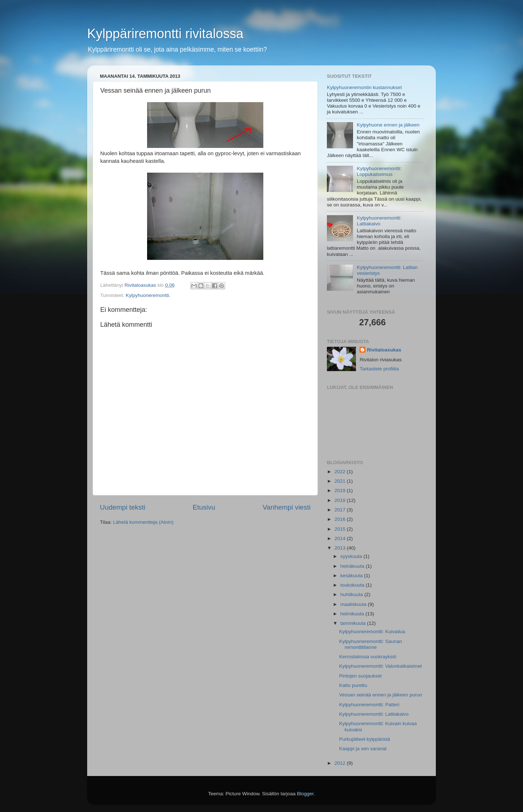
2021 (341, 481)
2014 (341, 538)
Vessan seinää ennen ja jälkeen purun (381, 695)
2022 (341, 472)
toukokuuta (353, 585)
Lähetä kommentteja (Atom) (143, 522)
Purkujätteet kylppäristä (365, 739)
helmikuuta (353, 614)
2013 (341, 548)
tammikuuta (354, 623)
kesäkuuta (352, 576)
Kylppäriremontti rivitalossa (165, 34)
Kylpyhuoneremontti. (148, 295)
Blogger (305, 794)
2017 (341, 510)
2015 (341, 529)
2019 (341, 491)
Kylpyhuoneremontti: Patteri (369, 705)
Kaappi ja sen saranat (363, 749)
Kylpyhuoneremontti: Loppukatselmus (379, 171)
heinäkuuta (353, 566)
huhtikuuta (352, 594)
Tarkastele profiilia (379, 369)
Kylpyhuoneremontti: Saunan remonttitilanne (371, 644)
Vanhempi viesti (287, 507)
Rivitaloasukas (384, 350)
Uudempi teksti (123, 507)
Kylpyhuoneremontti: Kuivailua (372, 632)
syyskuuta (352, 556)
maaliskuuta (354, 604)
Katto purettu (353, 685)
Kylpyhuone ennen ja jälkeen (388, 125)
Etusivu (204, 507)
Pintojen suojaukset (360, 676)
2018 (341, 500)
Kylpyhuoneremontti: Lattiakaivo (379, 221)
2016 (341, 519)
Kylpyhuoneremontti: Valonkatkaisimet (381, 666)
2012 (341, 763)
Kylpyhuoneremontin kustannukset (364, 87)
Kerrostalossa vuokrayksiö (368, 657)
